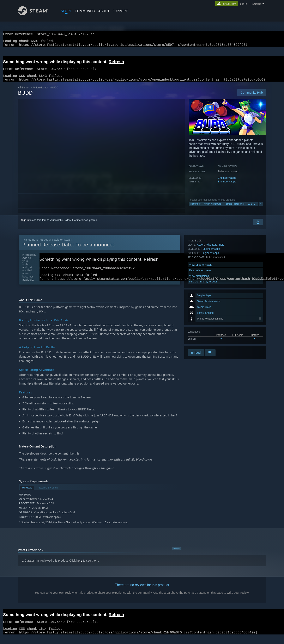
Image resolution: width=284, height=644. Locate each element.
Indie (221, 306)
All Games (24, 92)
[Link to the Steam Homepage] (36, 14)
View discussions (199, 337)
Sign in (25, 225)
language (257, 4)
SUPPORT (120, 11)
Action (201, 306)
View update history (201, 326)
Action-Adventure (212, 209)
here (79, 568)
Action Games (41, 92)
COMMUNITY (85, 11)
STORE (66, 11)
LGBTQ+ (252, 209)
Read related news (200, 332)
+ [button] (261, 209)
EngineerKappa (227, 183)
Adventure (212, 306)
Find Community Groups (203, 343)
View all (177, 556)
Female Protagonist (234, 209)
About (104, 11)
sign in (243, 4)
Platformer (195, 209)
